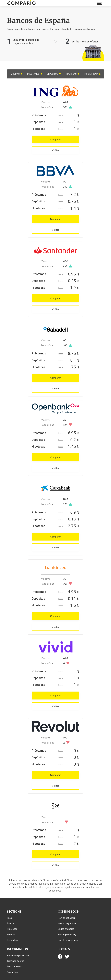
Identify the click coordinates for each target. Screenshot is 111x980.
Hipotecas (12, 929)
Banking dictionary (67, 935)
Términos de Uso (16, 961)
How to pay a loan (67, 923)
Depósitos (12, 940)
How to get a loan (67, 918)
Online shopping (66, 929)
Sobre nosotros (15, 967)
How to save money (68, 940)
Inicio (10, 918)
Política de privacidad (18, 956)
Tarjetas (11, 935)
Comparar (55, 139)
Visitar (55, 150)
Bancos (11, 923)
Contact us (12, 972)
